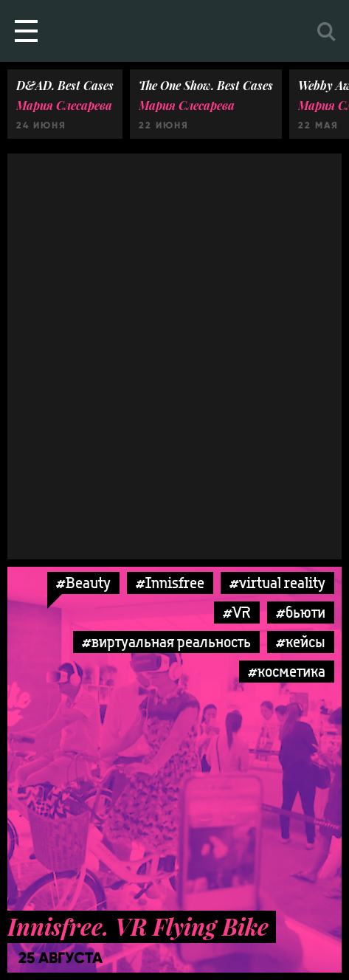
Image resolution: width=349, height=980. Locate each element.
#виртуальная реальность (166, 642)
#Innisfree (170, 583)
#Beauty (83, 583)
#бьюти (301, 612)
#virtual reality (277, 583)
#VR (237, 612)
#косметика (287, 671)
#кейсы (301, 642)
